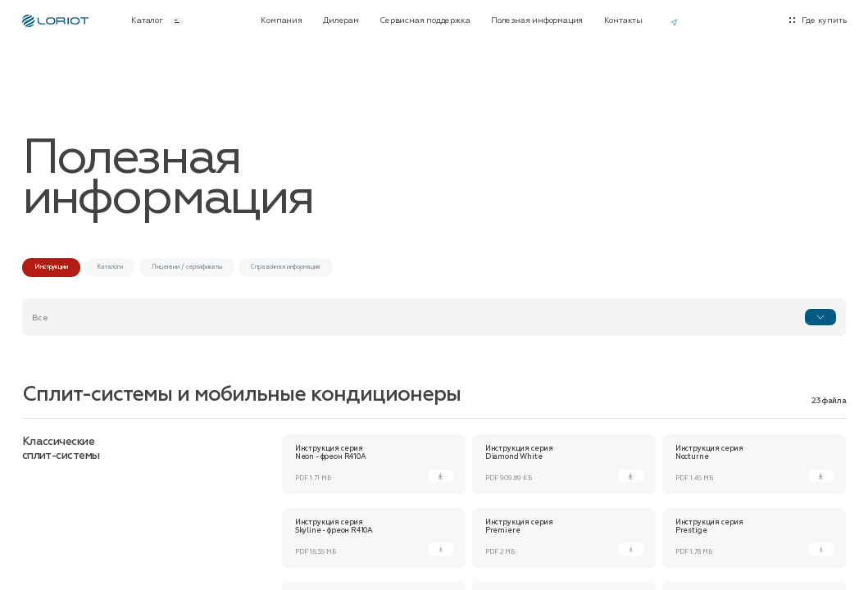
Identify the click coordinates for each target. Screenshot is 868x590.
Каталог (157, 21)
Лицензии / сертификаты (187, 267)
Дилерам (341, 21)
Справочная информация (285, 267)
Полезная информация (537, 21)
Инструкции (51, 267)
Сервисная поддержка (425, 21)
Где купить (824, 21)
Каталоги (110, 267)
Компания (281, 21)
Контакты (623, 21)
